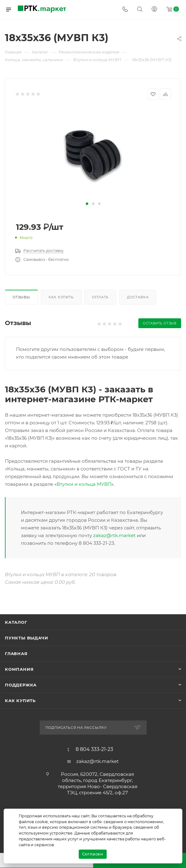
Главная (16, 654)
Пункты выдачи (26, 638)
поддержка (21, 685)
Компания (19, 669)
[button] (87, 204)
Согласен (93, 854)
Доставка (138, 297)
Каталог (16, 622)
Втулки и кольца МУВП (84, 484)
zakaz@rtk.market (114, 535)
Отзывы (21, 297)
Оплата (100, 297)
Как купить (61, 297)
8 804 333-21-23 (94, 749)
